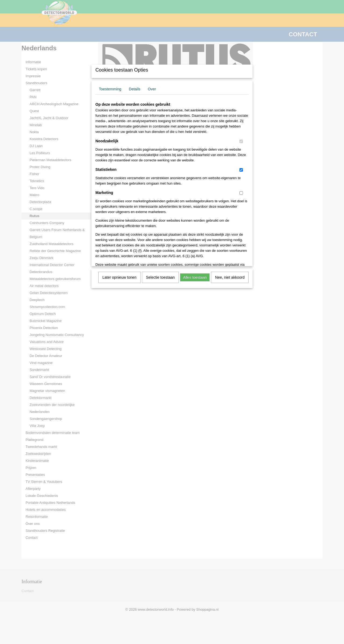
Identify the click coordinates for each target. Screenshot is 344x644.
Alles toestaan (195, 277)
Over (152, 89)
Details (135, 89)
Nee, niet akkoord (230, 277)
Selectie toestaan (160, 277)
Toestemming (110, 89)
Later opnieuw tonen (119, 277)
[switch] (241, 141)
